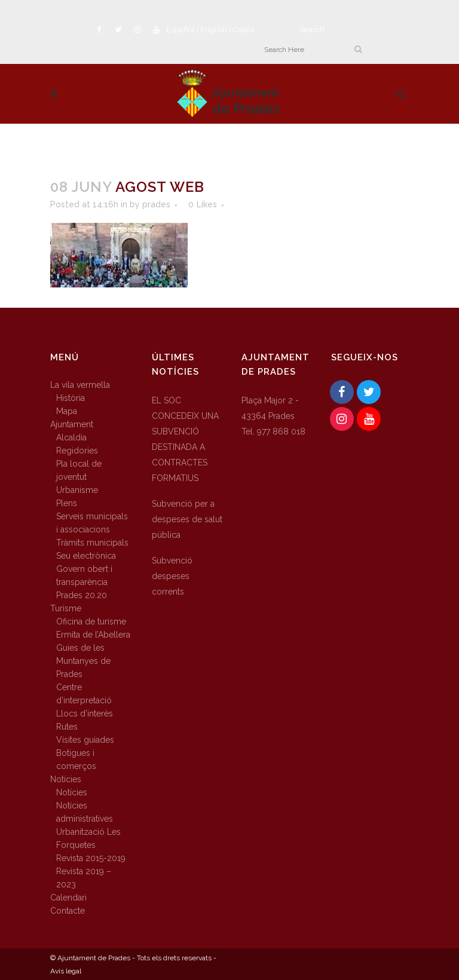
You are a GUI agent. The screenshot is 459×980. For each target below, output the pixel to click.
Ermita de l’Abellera (93, 635)
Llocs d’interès (85, 713)
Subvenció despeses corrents (172, 576)
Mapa (67, 411)
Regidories (77, 451)
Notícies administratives (85, 812)
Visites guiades (85, 740)
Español (180, 30)
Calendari (68, 898)
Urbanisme (77, 490)
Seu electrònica (86, 556)
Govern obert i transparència (84, 575)
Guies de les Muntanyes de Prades (83, 661)
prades (156, 204)
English (214, 30)
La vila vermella (80, 385)
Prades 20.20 (82, 595)
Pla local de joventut (79, 470)
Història (71, 398)
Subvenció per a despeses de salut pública (187, 519)
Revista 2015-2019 (91, 858)
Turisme (66, 608)
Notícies (66, 779)
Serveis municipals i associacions (92, 523)
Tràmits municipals (92, 543)
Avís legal (66, 971)
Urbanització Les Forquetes (88, 838)
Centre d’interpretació (84, 694)
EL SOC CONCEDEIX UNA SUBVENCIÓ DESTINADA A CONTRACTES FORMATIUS (185, 439)
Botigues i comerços (76, 759)
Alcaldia (71, 437)
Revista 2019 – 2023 (84, 878)
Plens (67, 503)
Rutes (67, 727)
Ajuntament (72, 424)
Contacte (68, 911)
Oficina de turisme (91, 621)
